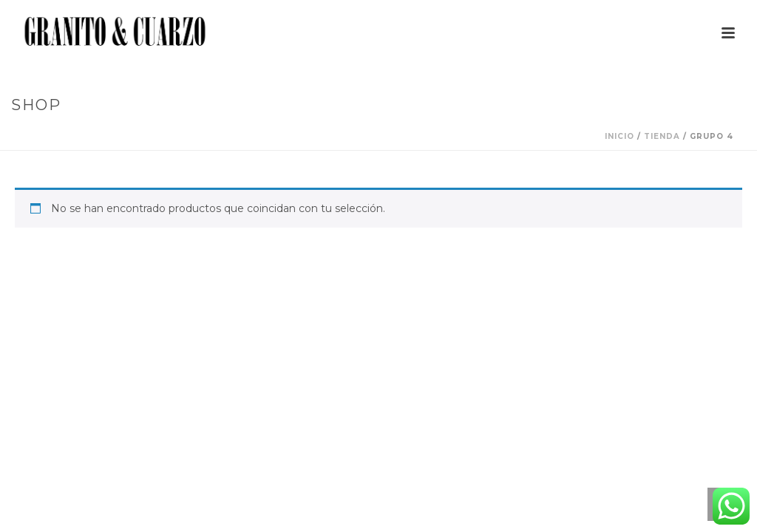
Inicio (619, 136)
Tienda (662, 136)
